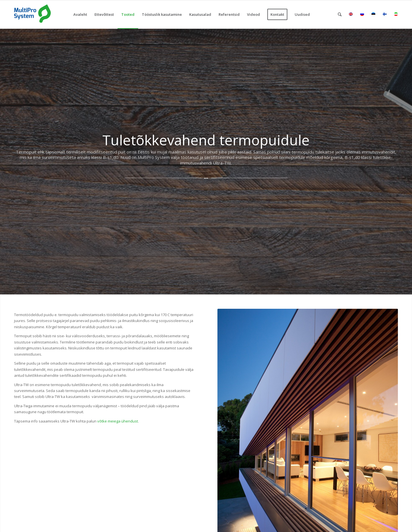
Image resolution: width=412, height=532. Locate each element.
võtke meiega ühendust (118, 421)
